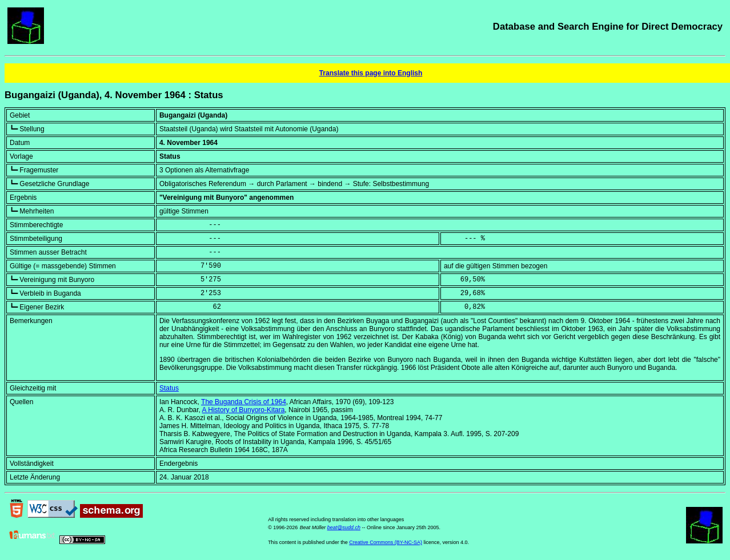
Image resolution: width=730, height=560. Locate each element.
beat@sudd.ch (344, 527)
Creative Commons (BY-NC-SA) (386, 542)
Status (169, 388)
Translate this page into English (371, 73)
